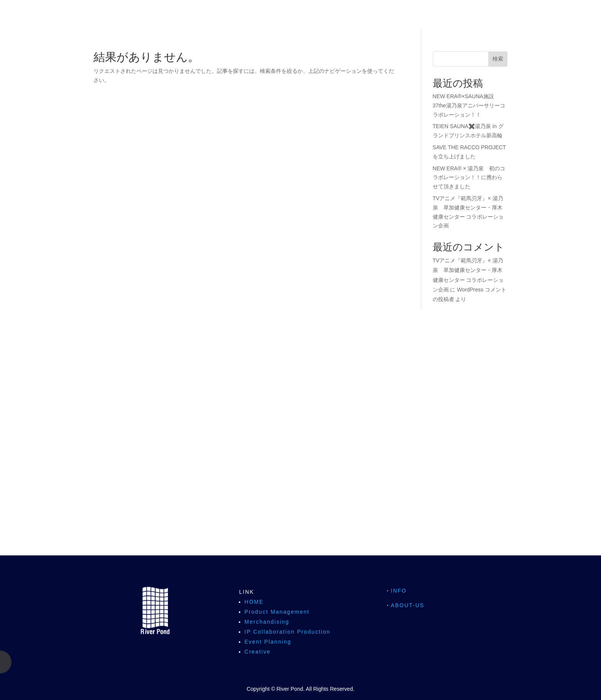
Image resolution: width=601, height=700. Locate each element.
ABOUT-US (408, 605)
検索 (498, 59)
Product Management (277, 612)
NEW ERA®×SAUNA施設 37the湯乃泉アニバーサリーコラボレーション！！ (469, 105)
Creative (258, 652)
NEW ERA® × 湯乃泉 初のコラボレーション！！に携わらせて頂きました (469, 178)
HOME (254, 602)
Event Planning (268, 642)
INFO (399, 591)
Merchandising (267, 622)
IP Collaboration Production (287, 632)
